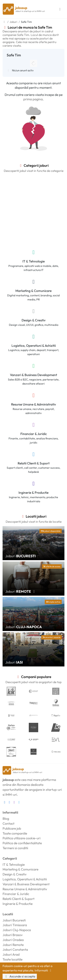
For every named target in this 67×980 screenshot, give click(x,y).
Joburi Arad (11, 954)
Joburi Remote (13, 945)
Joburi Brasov (13, 935)
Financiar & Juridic (34, 434)
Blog (6, 819)
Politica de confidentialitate (22, 843)
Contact (8, 823)
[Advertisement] (33, 210)
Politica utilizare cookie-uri (22, 838)
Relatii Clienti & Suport (34, 463)
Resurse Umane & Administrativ (34, 404)
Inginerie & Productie (33, 493)
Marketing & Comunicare (33, 291)
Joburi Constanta (15, 950)
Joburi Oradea (13, 940)
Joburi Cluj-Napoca (17, 930)
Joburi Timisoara (15, 925)
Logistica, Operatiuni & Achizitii (34, 346)
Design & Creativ (34, 320)
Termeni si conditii (15, 848)
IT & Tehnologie (34, 261)
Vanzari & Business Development (33, 375)
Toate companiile (15, 833)
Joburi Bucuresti (14, 920)
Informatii (44, 970)
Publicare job (12, 828)
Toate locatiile (13, 959)
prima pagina (33, 99)
